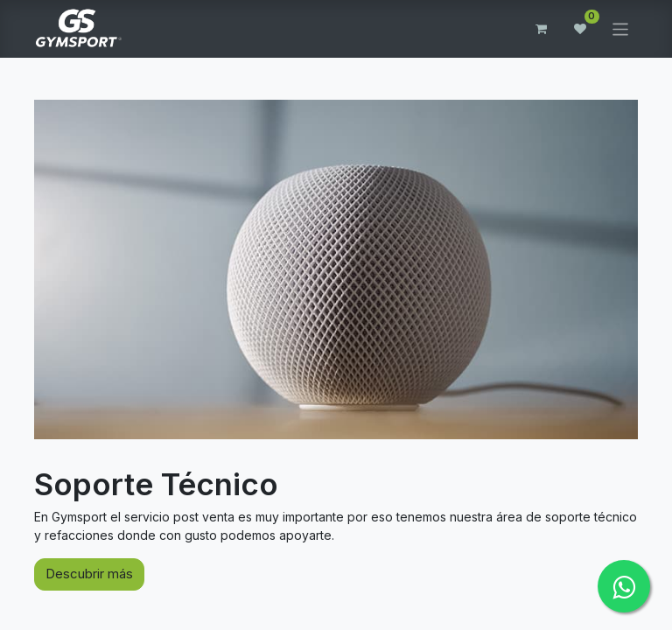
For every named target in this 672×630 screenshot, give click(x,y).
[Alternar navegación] (621, 28)
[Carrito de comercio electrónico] (542, 29)
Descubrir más (89, 574)
